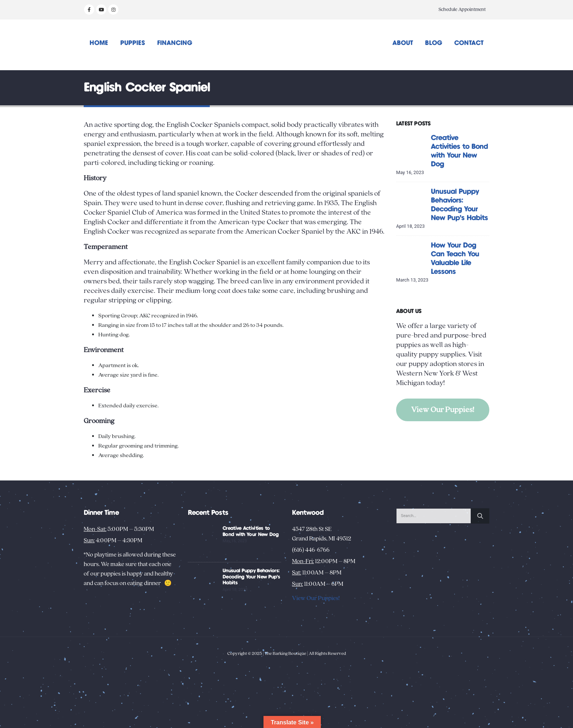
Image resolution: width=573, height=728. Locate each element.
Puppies (133, 43)
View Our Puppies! (443, 410)
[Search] (480, 516)
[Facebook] (89, 10)
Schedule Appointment (462, 10)
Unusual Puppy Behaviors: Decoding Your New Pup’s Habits (251, 577)
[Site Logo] (287, 45)
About (403, 43)
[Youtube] (101, 10)
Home (99, 43)
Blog (434, 43)
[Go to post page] (412, 149)
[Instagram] (113, 10)
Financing (175, 43)
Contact (469, 43)
